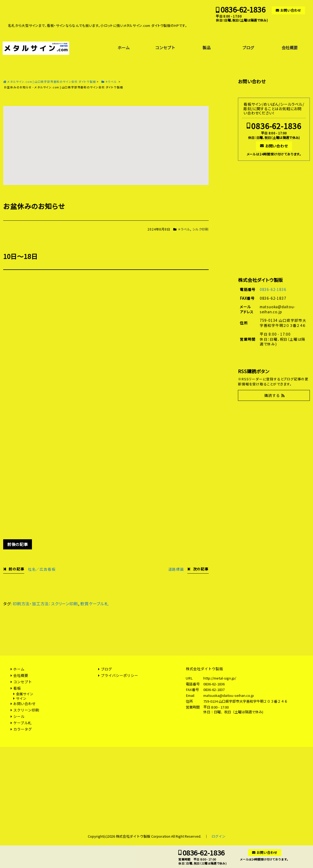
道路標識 (176, 569)
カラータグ (23, 729)
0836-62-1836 (243, 9)
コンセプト (165, 48)
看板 (17, 688)
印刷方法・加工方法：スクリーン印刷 (45, 604)
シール (19, 716)
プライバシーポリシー (120, 675)
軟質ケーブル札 (94, 604)
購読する (272, 395)
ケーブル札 (22, 723)
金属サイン (25, 694)
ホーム (124, 48)
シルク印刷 (201, 229)
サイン (21, 698)
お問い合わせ (291, 10)
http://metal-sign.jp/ (220, 678)
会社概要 (290, 48)
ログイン (219, 836)
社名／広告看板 (42, 569)
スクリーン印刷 (26, 710)
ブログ (248, 48)
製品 (207, 48)
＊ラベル (184, 229)
